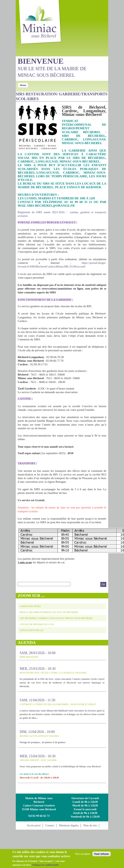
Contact (50, 825)
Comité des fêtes (30, 606)
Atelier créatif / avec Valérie (38, 760)
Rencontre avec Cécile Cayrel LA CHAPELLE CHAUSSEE (53, 673)
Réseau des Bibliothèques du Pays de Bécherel (49, 612)
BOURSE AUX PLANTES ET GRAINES (39, 736)
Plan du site (90, 825)
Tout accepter (83, 854)
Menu (23, 85)
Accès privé (34, 825)
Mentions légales (69, 825)
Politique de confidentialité (45, 865)
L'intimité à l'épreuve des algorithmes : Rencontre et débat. (58, 704)
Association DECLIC (32, 630)
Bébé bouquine (29, 657)
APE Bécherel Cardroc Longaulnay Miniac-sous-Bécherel (56, 618)
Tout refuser (102, 854)
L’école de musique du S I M (37, 624)
